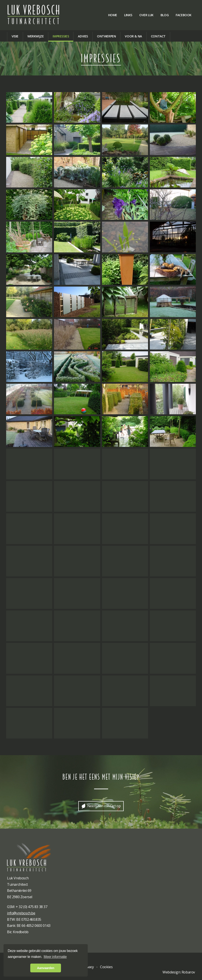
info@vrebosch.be (21, 913)
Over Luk (146, 15)
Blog (165, 15)
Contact (158, 36)
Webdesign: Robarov (179, 972)
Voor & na (133, 36)
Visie (15, 36)
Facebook (184, 15)
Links (128, 15)
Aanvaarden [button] (46, 968)
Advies (83, 36)
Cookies (106, 967)
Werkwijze (36, 36)
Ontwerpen (106, 36)
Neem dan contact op (104, 806)
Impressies (61, 36)
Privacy (88, 967)
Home (113, 15)
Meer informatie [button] (55, 957)
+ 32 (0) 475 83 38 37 (32, 907)
